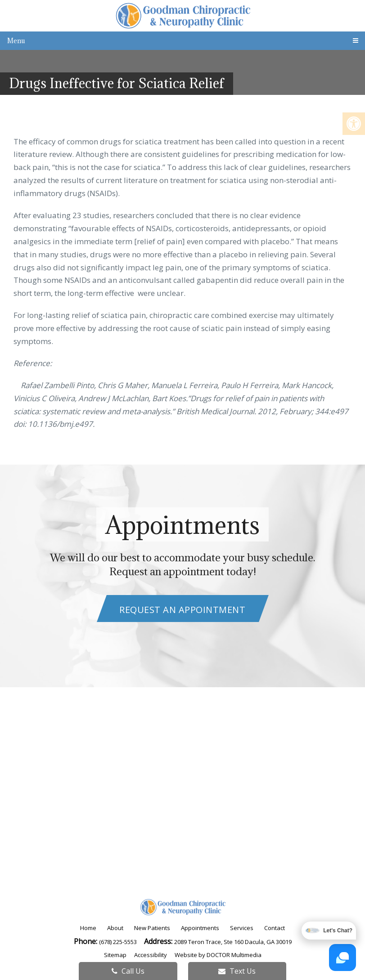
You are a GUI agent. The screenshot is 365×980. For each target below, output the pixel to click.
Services (242, 928)
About (115, 928)
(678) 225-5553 (119, 942)
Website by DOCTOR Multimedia (218, 955)
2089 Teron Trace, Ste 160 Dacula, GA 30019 (233, 942)
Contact (275, 928)
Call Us (128, 971)
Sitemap (115, 955)
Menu (16, 41)
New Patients (152, 928)
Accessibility (151, 955)
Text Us (237, 971)
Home (88, 928)
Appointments (200, 928)
